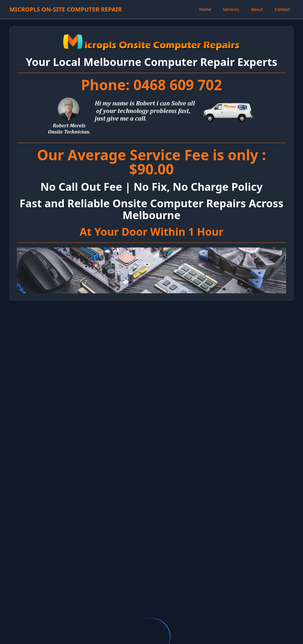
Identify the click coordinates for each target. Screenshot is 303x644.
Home (205, 9)
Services (231, 9)
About (257, 9)
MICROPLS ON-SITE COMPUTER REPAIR (66, 9)
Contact (282, 9)
